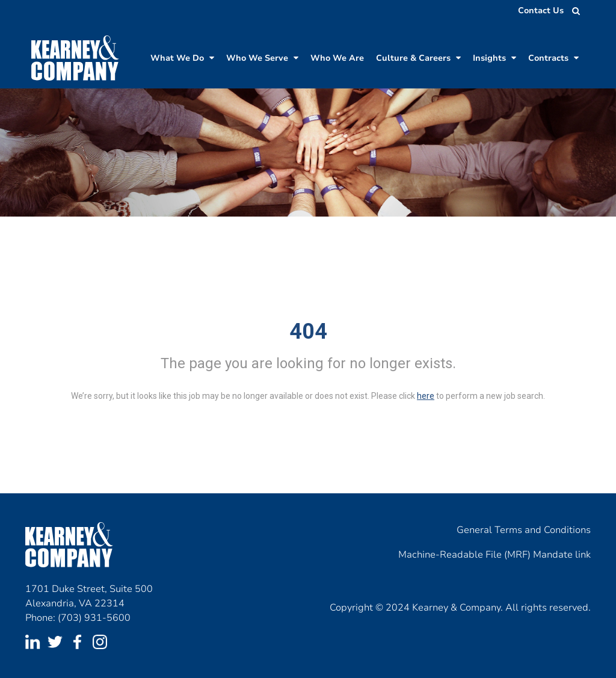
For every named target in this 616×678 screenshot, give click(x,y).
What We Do (182, 58)
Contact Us (541, 11)
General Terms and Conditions (524, 530)
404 (308, 331)
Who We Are (337, 58)
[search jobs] (573, 11)
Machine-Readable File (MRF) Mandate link (494, 555)
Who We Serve (262, 58)
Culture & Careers (418, 58)
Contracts (553, 58)
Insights (494, 58)
